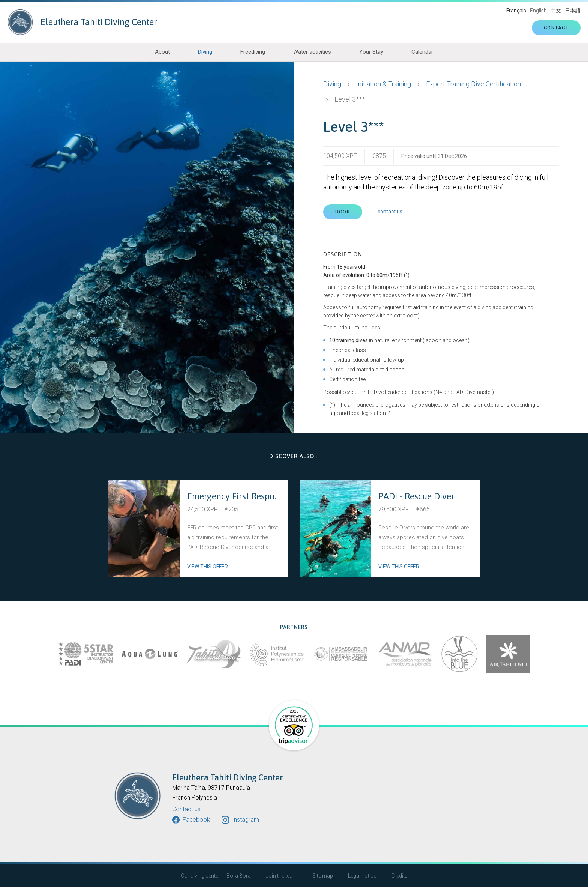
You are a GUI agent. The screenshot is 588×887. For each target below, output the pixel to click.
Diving (205, 52)
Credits (399, 876)
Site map (323, 876)
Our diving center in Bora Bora (216, 876)
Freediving (253, 52)
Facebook (196, 820)
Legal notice (362, 876)
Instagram (246, 820)
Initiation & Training (384, 84)
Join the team (282, 876)
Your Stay (371, 52)
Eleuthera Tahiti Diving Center (82, 22)
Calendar (422, 52)
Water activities (312, 52)
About (162, 52)
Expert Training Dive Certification (473, 84)
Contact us (186, 809)
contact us (390, 212)
